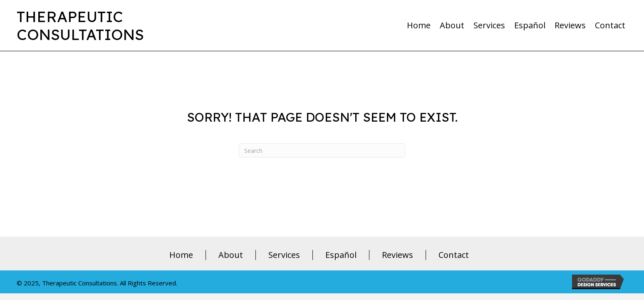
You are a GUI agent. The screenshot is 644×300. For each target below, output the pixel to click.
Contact (454, 255)
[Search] (322, 150)
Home (181, 255)
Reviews (398, 255)
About (231, 255)
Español (341, 255)
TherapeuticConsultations (80, 25)
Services (284, 255)
